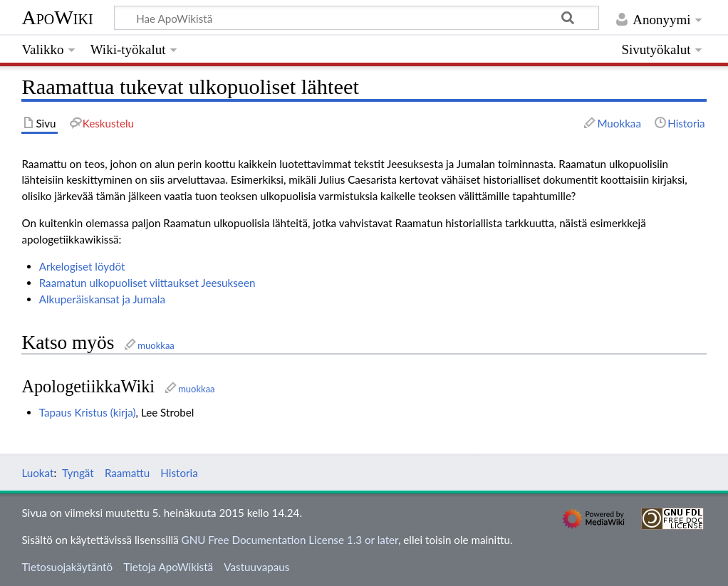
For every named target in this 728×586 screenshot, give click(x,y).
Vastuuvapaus (256, 567)
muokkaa (156, 345)
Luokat (37, 473)
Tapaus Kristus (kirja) (88, 412)
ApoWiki (57, 17)
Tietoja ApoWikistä (168, 567)
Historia (179, 473)
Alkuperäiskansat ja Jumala (102, 299)
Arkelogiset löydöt (82, 266)
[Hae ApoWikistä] (357, 18)
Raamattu (127, 473)
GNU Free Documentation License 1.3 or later (290, 540)
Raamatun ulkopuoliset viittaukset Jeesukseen (147, 283)
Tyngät (78, 473)
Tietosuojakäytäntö (67, 567)
